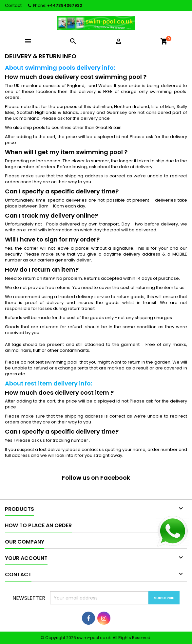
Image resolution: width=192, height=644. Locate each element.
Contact (13, 5)
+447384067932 (65, 5)
